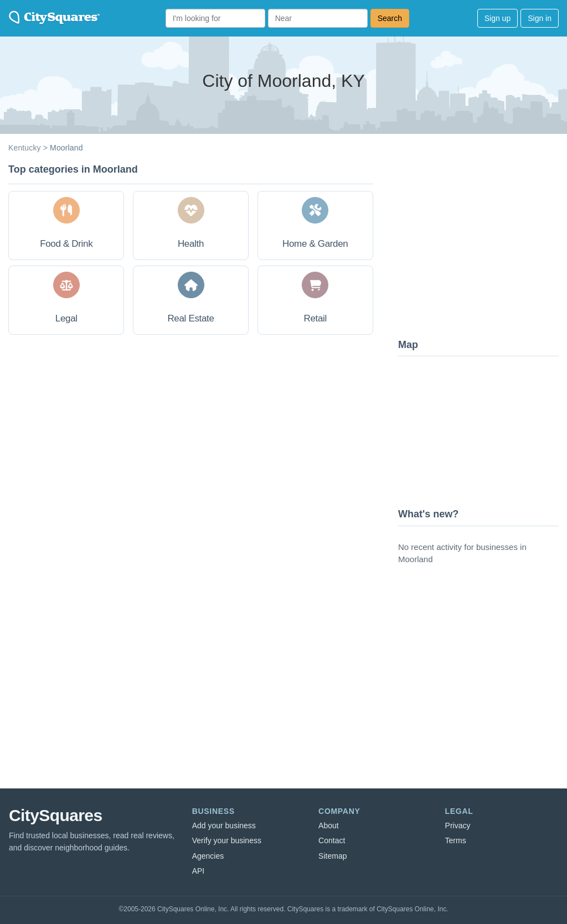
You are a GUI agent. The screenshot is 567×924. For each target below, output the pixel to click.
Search (390, 18)
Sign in (540, 18)
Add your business (224, 826)
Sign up (498, 18)
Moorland (66, 148)
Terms (456, 840)
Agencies (208, 856)
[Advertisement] (481, 246)
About (329, 826)
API (199, 871)
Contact (332, 840)
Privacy (458, 826)
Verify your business (227, 840)
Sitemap (333, 856)
